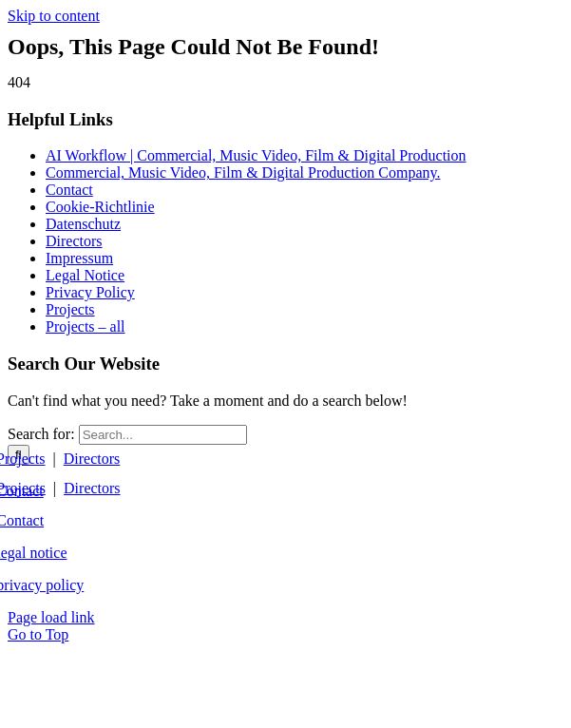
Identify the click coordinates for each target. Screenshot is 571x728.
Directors (92, 459)
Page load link (51, 617)
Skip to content (54, 16)
